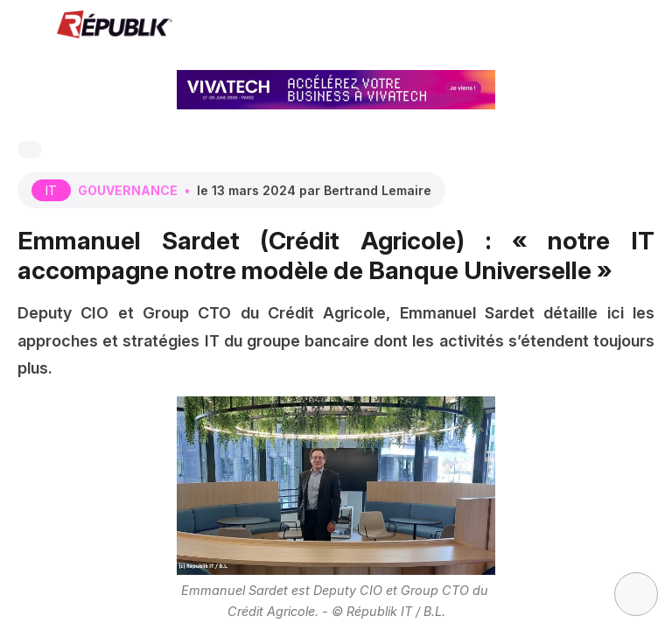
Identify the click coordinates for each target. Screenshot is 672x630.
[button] (26, 26)
